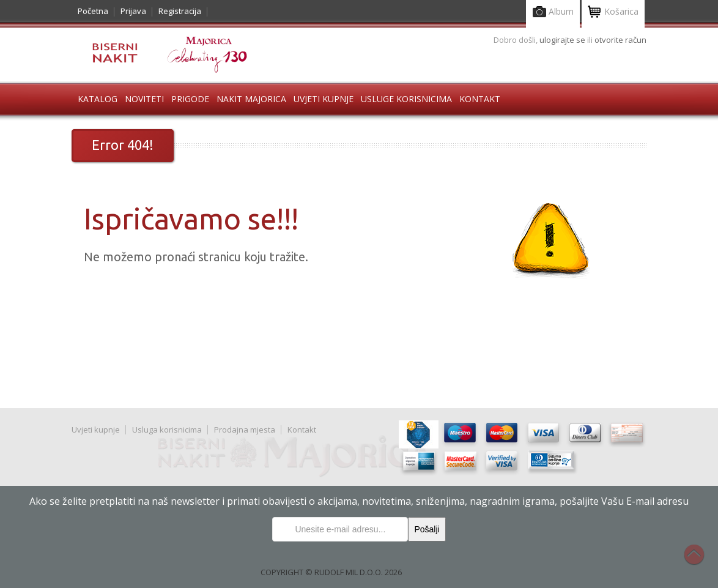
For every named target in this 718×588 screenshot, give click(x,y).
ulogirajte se (563, 40)
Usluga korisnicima (167, 430)
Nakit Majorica (251, 99)
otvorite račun (620, 40)
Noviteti (144, 99)
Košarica (613, 13)
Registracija (180, 11)
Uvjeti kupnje (324, 99)
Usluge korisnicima (406, 99)
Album (553, 13)
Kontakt (480, 99)
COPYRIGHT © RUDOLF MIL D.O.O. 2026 (331, 572)
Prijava (133, 11)
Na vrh (700, 561)
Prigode (190, 99)
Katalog (98, 99)
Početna (93, 11)
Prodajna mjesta (245, 430)
